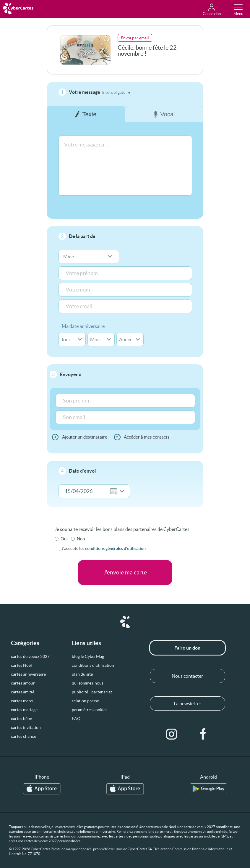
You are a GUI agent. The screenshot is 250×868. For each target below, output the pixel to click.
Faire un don (187, 648)
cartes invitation (26, 727)
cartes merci (22, 701)
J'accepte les (104, 548)
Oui (64, 539)
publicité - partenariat (92, 692)
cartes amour (23, 683)
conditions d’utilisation (93, 665)
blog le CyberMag (88, 656)
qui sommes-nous (88, 683)
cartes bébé (21, 719)
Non (81, 539)
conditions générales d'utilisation (115, 548)
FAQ (76, 719)
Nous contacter (187, 676)
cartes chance (23, 736)
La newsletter (187, 703)
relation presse (85, 701)
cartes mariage (24, 710)
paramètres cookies (90, 710)
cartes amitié (23, 692)
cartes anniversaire (28, 674)
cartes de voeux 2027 (30, 656)
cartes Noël (21, 665)
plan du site (82, 674)
